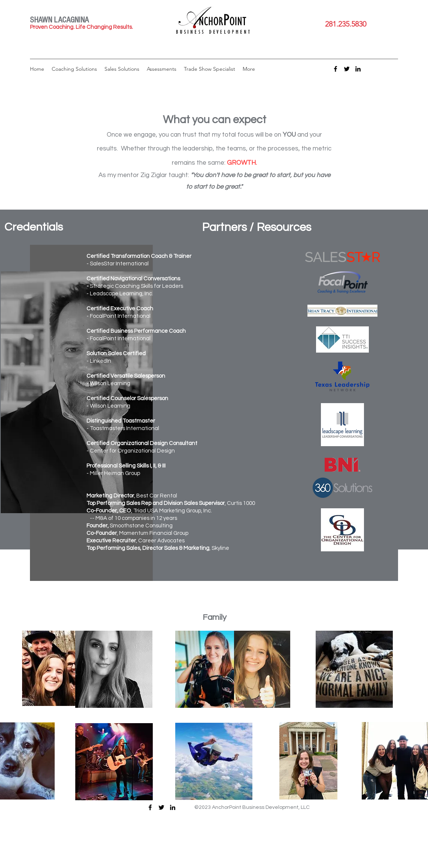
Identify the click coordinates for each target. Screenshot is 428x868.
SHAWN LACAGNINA (59, 20)
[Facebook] (336, 69)
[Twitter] (347, 69)
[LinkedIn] (358, 69)
